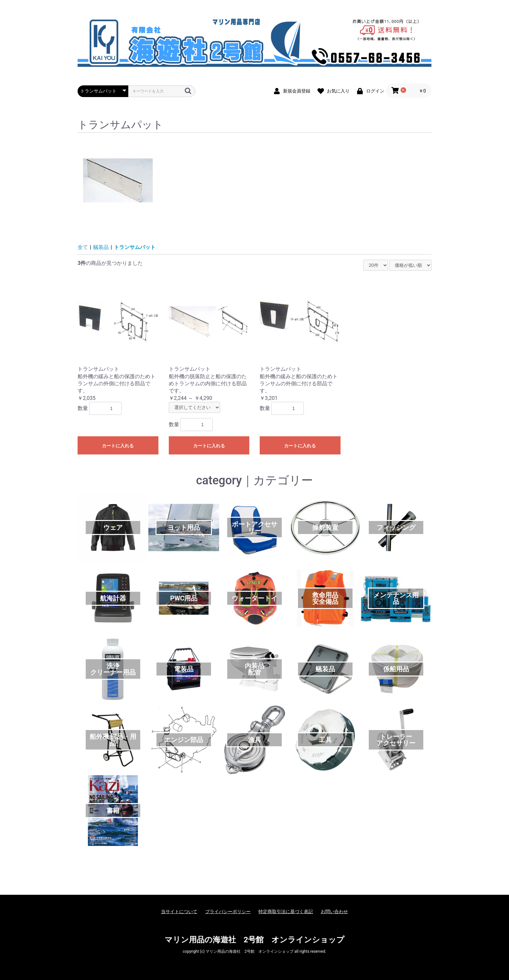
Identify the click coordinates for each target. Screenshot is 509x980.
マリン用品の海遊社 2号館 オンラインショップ (255, 940)
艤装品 (101, 247)
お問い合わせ (334, 912)
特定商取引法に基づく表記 (286, 912)
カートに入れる (118, 446)
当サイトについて (179, 912)
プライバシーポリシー (228, 912)
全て (83, 247)
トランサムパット (135, 247)
